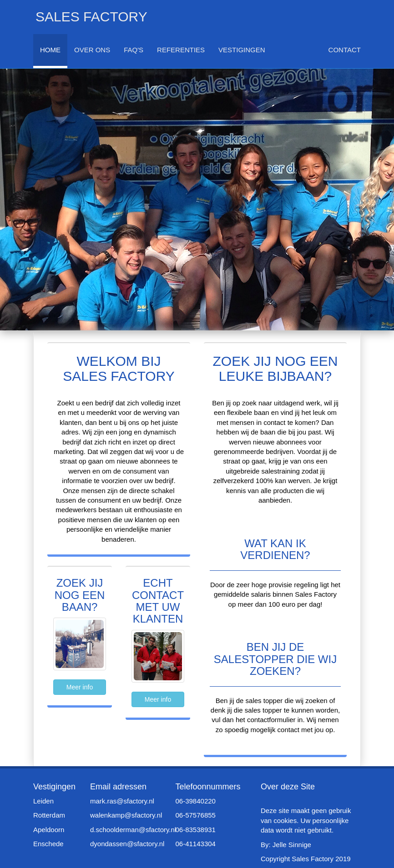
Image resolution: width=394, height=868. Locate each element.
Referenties (181, 50)
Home (50, 50)
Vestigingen (242, 50)
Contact (345, 50)
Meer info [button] (80, 687)
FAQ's (134, 50)
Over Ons (92, 50)
